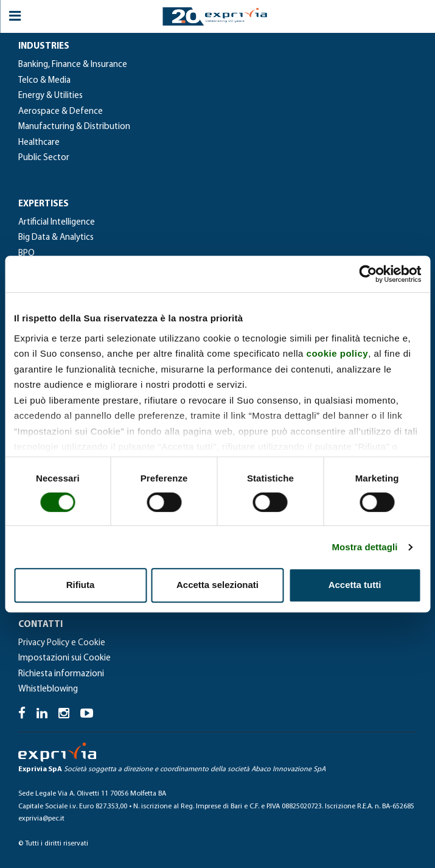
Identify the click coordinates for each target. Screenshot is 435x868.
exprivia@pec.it (41, 819)
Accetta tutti (355, 585)
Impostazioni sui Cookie (64, 658)
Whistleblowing (48, 689)
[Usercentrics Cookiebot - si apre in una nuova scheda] (368, 274)
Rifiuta (81, 585)
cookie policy (338, 353)
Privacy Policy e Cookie (62, 643)
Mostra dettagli (364, 547)
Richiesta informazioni (61, 674)
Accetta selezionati (218, 585)
